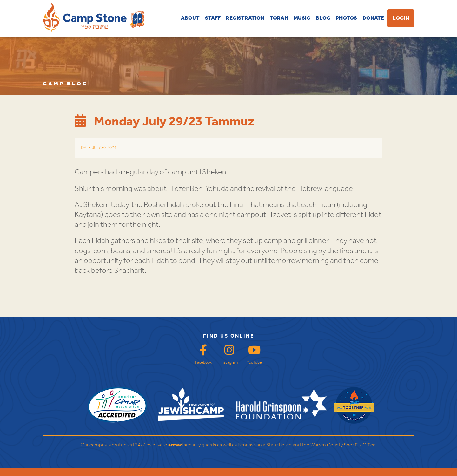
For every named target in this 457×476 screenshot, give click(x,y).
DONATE (373, 18)
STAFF (213, 18)
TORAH (279, 18)
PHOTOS (346, 18)
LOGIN (401, 18)
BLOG (323, 18)
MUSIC (302, 18)
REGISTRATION (245, 18)
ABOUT (190, 18)
